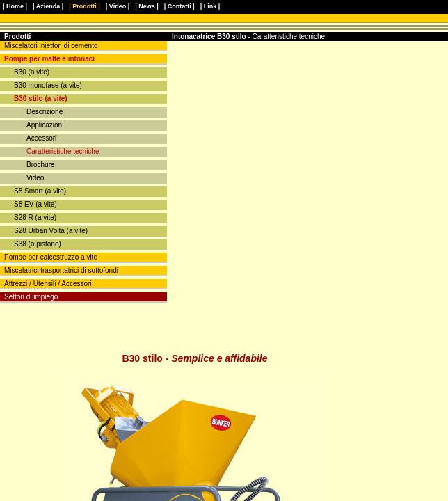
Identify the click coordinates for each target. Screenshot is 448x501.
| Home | (15, 6)
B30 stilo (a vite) (41, 98)
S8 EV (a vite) (35, 204)
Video (35, 178)
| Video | (118, 6)
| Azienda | (48, 6)
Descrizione (45, 112)
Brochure (41, 165)
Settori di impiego (31, 297)
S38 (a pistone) (38, 244)
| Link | (210, 6)
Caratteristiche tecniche (63, 151)
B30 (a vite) (32, 72)
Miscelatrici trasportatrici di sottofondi (61, 270)
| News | (147, 6)
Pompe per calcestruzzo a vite (51, 257)
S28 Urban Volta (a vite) (51, 231)
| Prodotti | (85, 6)
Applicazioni (45, 125)
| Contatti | (179, 6)
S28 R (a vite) (35, 217)
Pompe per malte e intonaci (49, 59)
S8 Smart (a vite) (40, 191)
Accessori (41, 138)
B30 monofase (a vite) (48, 85)
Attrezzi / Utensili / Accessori (48, 284)
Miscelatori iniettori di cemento (51, 46)
